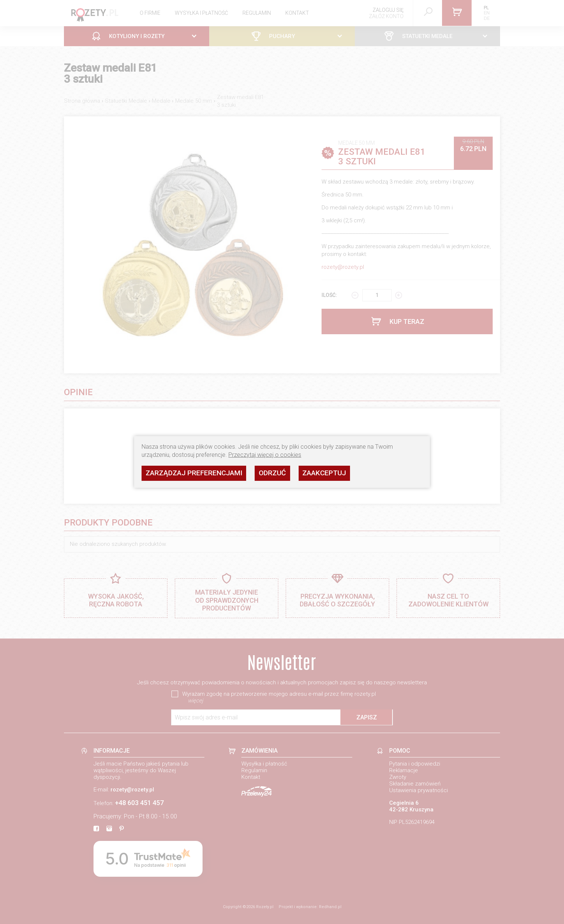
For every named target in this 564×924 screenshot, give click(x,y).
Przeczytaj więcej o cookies (265, 455)
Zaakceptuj (324, 473)
